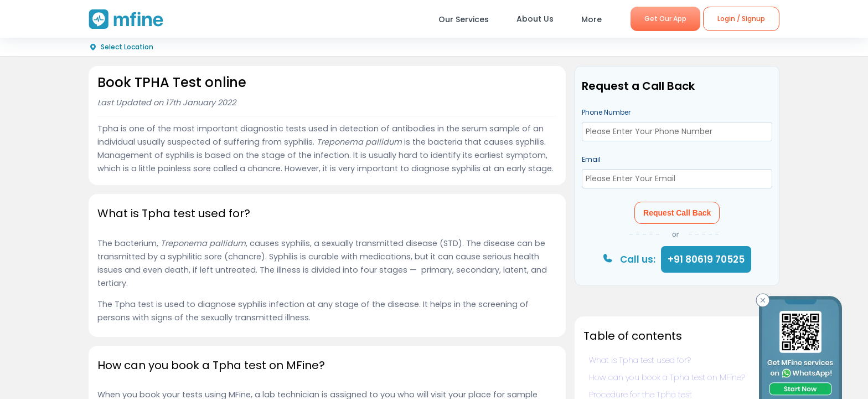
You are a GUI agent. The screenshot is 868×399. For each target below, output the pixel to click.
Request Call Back (677, 213)
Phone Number (606, 112)
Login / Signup (741, 19)
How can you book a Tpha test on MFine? (667, 377)
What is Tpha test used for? (640, 360)
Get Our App (665, 19)
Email (591, 159)
